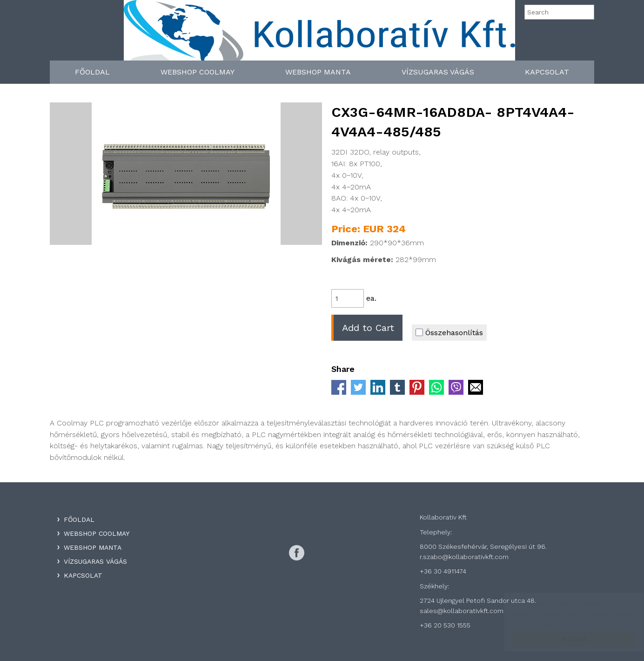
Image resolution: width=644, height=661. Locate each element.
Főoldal (92, 72)
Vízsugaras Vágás (438, 72)
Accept (565, 639)
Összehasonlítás (449, 333)
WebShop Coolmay (198, 72)
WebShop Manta (318, 72)
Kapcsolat (547, 72)
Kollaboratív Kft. (319, 34)
